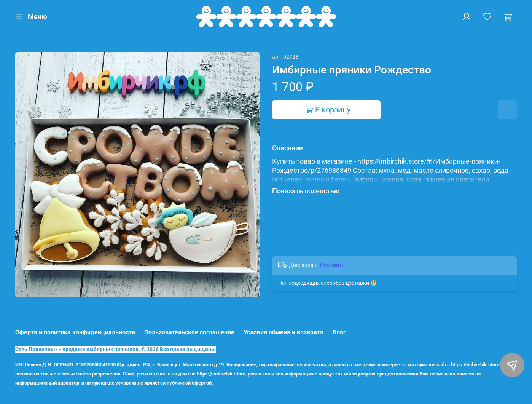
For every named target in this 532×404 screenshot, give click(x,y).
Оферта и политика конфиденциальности (75, 332)
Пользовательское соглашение (189, 332)
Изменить (332, 265)
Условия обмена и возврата (284, 332)
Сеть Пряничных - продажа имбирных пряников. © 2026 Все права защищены (115, 349)
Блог (339, 332)
